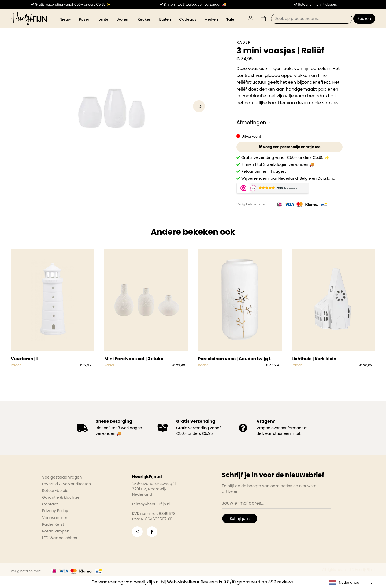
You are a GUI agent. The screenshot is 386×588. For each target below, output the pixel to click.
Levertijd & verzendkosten (66, 484)
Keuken (145, 19)
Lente (103, 19)
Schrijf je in (240, 519)
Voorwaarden (55, 518)
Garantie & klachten (61, 497)
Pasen (85, 19)
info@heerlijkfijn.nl (153, 504)
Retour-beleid (55, 491)
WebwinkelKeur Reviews (192, 582)
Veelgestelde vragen (62, 477)
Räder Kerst (53, 524)
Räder (244, 42)
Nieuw (65, 19)
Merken (211, 19)
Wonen (123, 19)
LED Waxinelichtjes (60, 538)
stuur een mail (287, 433)
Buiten (165, 19)
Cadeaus (188, 19)
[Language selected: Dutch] (351, 583)
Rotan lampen (56, 531)
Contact (50, 504)
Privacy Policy (55, 511)
